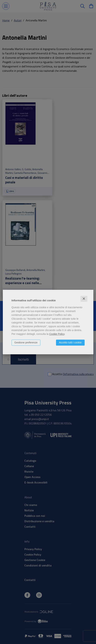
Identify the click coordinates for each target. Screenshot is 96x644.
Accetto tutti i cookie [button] (70, 342)
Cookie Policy (57, 334)
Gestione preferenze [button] (26, 342)
